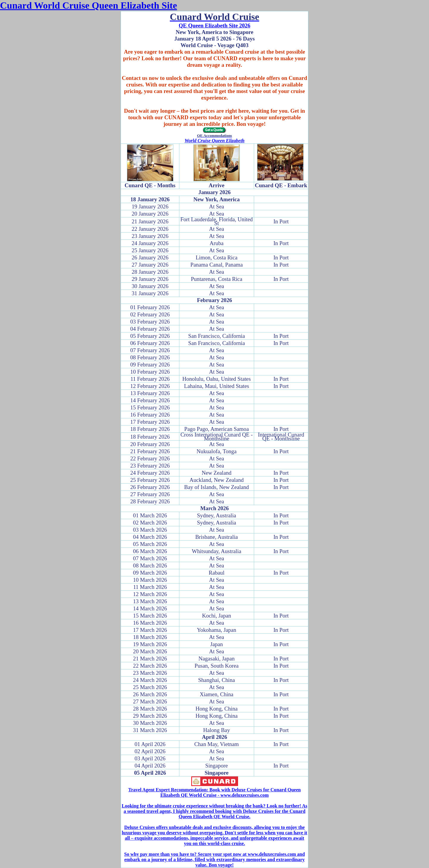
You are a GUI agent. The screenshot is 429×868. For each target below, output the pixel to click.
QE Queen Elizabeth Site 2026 (214, 25)
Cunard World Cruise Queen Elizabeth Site (88, 5)
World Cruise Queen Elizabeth (214, 141)
